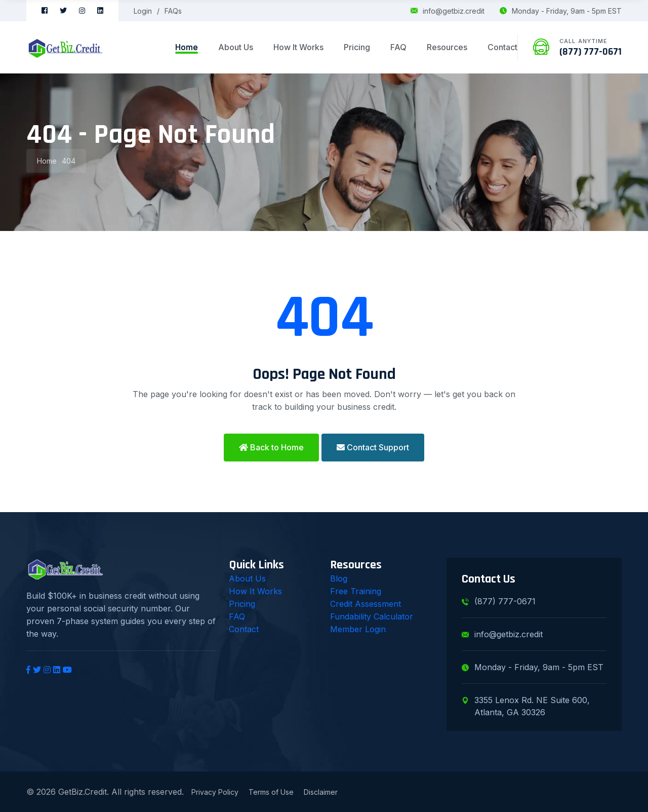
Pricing (357, 47)
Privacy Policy (215, 792)
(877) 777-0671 (591, 52)
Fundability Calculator (372, 616)
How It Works (298, 47)
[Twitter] (63, 11)
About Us (236, 47)
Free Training (356, 591)
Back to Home (271, 447)
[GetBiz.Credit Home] (66, 48)
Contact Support (373, 447)
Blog (339, 578)
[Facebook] (45, 11)
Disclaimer (321, 792)
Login (143, 11)
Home (187, 47)
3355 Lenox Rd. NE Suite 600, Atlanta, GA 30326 (526, 706)
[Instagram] (82, 11)
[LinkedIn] (100, 11)
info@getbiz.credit (448, 11)
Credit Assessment (366, 604)
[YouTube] (67, 670)
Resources (447, 47)
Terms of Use (271, 792)
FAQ (398, 47)
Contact (502, 47)
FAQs (173, 11)
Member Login (358, 629)
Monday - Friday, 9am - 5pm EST (561, 11)
